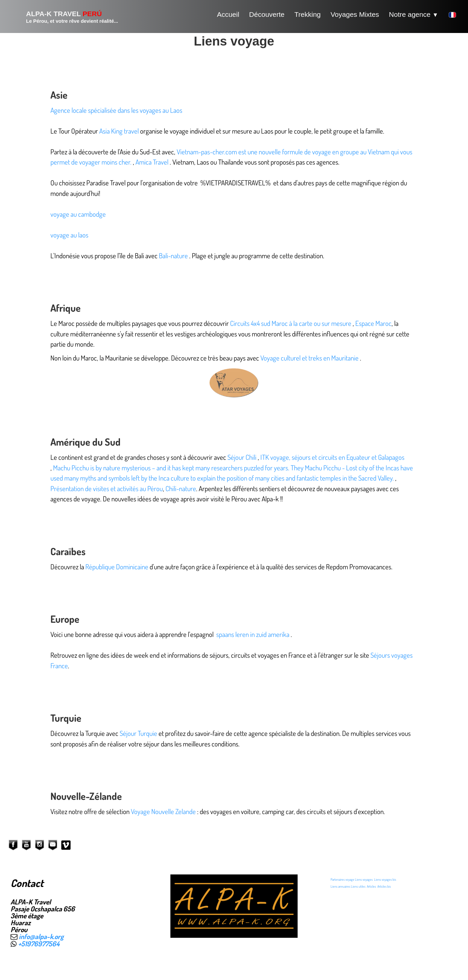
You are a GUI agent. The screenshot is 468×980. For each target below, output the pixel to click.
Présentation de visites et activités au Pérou (107, 488)
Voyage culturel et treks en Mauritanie (309, 358)
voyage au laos (69, 235)
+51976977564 (39, 944)
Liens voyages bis (385, 879)
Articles (371, 886)
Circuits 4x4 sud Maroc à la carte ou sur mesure (291, 323)
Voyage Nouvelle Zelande (163, 811)
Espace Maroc (373, 323)
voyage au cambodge (78, 214)
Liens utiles (358, 886)
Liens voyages (364, 879)
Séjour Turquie (139, 733)
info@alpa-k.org (41, 936)
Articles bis (384, 886)
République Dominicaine (117, 567)
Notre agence (414, 14)
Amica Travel (152, 162)
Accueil (228, 14)
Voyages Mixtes (355, 14)
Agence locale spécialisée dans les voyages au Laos (116, 110)
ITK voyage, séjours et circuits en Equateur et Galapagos (332, 457)
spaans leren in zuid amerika (253, 634)
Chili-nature (181, 488)
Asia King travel (119, 131)
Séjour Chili (242, 457)
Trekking (307, 14)
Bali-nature (173, 255)
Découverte (267, 14)
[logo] (64, 16)
